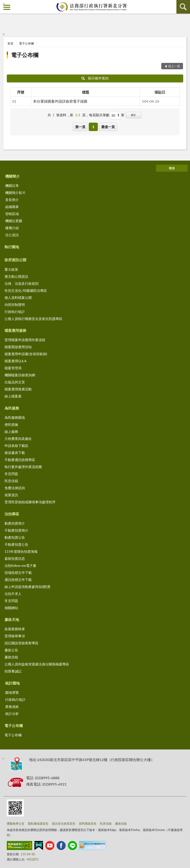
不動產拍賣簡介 (16, 530)
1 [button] (93, 127)
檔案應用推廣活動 (18, 389)
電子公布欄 (26, 43)
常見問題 (11, 474)
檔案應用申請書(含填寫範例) (26, 354)
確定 (133, 115)
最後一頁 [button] (108, 127)
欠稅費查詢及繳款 (18, 439)
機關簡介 (12, 176)
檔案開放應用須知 (18, 347)
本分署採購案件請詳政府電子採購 (60, 101)
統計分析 (12, 714)
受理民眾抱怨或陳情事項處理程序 (30, 502)
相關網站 (11, 608)
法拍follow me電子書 (20, 565)
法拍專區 (12, 514)
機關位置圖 (14, 221)
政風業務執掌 (15, 629)
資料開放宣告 (88, 823)
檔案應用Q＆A (16, 361)
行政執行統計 (15, 312)
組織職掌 (12, 207)
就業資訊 (11, 495)
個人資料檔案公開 (18, 298)
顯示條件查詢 (95, 78)
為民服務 (12, 408)
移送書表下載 (15, 453)
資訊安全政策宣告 (64, 823)
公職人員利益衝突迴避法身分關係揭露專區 (37, 664)
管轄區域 (12, 214)
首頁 (10, 43)
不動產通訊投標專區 (20, 460)
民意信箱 (11, 481)
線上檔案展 (13, 396)
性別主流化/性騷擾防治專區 (26, 290)
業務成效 (12, 707)
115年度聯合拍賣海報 (21, 551)
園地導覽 (12, 692)
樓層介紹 (12, 228)
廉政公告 (11, 650)
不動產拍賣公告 (16, 544)
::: (4, 3)
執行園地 (12, 247)
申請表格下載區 (16, 446)
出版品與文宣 (15, 382)
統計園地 (12, 683)
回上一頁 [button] (174, 66)
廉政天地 (12, 619)
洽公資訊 (12, 235)
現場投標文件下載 (18, 573)
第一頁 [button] (80, 127)
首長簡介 (12, 200)
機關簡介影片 (15, 193)
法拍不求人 (13, 594)
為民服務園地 (15, 417)
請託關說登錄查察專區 (22, 643)
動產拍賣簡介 (15, 523)
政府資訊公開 (15, 260)
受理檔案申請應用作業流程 (25, 340)
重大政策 (11, 269)
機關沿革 (12, 186)
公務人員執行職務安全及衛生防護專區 (33, 319)
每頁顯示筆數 (99, 115)
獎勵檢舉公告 (16, 823)
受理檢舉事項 (15, 636)
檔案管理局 (13, 368)
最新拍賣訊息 (15, 558)
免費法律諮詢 (15, 488)
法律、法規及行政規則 (22, 283)
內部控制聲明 (15, 305)
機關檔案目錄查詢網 (20, 375)
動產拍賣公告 (15, 537)
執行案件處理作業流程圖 (23, 467)
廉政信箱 (11, 657)
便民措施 (11, 424)
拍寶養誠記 (13, 671)
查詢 (183, 7)
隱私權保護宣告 (38, 823)
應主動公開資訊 (16, 276)
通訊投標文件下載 (18, 580)
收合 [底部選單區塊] (172, 168)
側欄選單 (7, 7)
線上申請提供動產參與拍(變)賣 (28, 587)
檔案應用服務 (15, 330)
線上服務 (11, 432)
